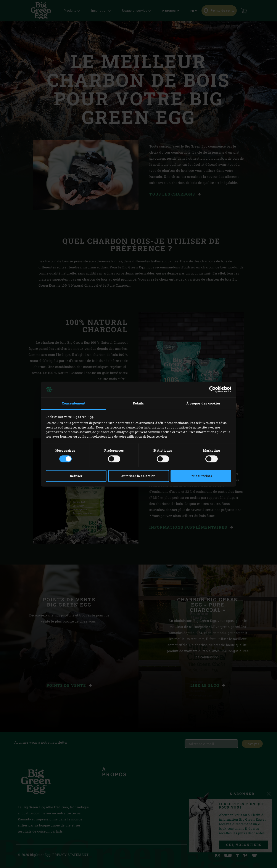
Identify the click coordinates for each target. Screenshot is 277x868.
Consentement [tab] (74, 403)
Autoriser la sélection (138, 476)
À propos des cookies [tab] (204, 403)
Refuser (76, 476)
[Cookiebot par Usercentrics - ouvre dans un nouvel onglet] (212, 390)
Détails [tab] (138, 403)
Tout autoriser (201, 476)
